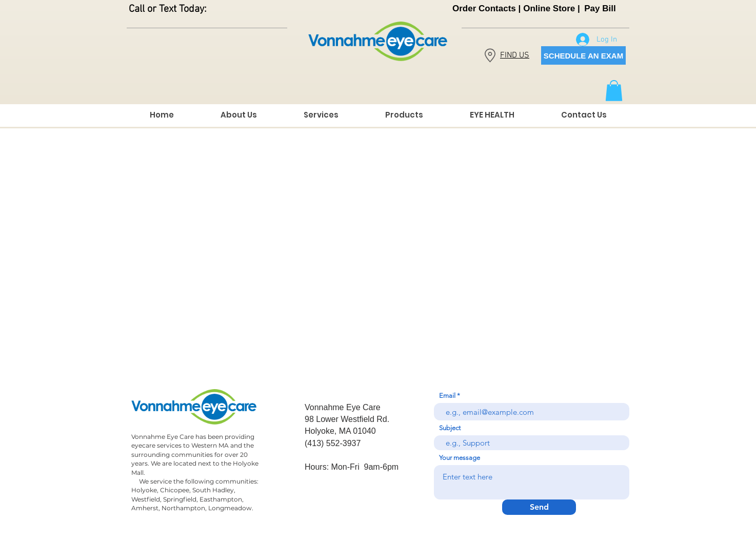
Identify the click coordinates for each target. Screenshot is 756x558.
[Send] (539, 507)
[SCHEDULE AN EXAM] (583, 55)
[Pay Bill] (600, 9)
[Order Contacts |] (486, 9)
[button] (614, 91)
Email (447, 396)
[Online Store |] (552, 9)
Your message (460, 458)
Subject (450, 428)
